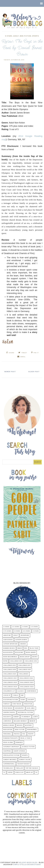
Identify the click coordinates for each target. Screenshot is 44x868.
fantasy (7, 704)
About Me (7, 635)
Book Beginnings (10, 657)
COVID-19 (7, 695)
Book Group (25, 657)
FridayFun (28, 704)
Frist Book (8, 708)
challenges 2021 (10, 678)
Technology (8, 768)
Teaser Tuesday (24, 764)
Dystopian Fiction (11, 700)
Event (23, 700)
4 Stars (17, 631)
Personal (7, 734)
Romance (19, 743)
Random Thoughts (11, 738)
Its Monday (26, 717)
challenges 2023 (10, 683)
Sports (35, 36)
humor (16, 717)
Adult (16, 36)
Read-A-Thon (26, 738)
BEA (26, 648)
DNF (22, 695)
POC (24, 734)
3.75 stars (7, 631)
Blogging (19, 653)
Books (35, 657)
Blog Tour (34, 648)
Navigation (8, 730)
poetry (31, 734)
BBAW (20, 648)
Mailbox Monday (20, 721)
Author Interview (10, 644)
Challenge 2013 (10, 665)
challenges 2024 (27, 683)
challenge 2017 (25, 665)
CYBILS (15, 695)
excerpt (31, 700)
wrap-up (30, 773)
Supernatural (9, 764)
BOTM (5, 661)
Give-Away (31, 708)
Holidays (7, 717)
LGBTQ (35, 717)
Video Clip (19, 773)
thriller (19, 768)
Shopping (7, 751)
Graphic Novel (9, 713)
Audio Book (8, 640)
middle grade (9, 725)
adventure (25, 635)
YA (36, 773)
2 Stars (6, 627)
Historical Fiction (25, 713)
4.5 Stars (27, 631)
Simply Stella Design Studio (27, 865)
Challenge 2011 (16, 661)
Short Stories (19, 751)
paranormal (32, 730)
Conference (31, 691)
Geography (19, 708)
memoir (33, 721)
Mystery (29, 725)
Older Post (34, 372)
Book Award (31, 653)
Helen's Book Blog (28, 863)
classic (21, 691)
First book (17, 704)
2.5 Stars (16, 627)
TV (4, 773)
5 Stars (9, 36)
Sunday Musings (10, 760)
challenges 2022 (26, 678)
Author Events (21, 640)
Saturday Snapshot (11, 747)
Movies (20, 725)
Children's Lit (9, 691)
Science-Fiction (28, 747)
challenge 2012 (31, 661)
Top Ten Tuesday (32, 768)
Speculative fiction (11, 755)
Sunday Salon (25, 760)
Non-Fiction (25, 36)
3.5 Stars (34, 627)
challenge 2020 (10, 674)
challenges (24, 674)
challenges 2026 (27, 687)
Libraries (7, 721)
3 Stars (25, 627)
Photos (17, 734)
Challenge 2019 (25, 670)
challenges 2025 (10, 687)
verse (10, 773)
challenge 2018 (10, 670)
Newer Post (10, 372)
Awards (23, 644)
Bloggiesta (8, 653)
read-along (8, 743)
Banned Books (9, 648)
